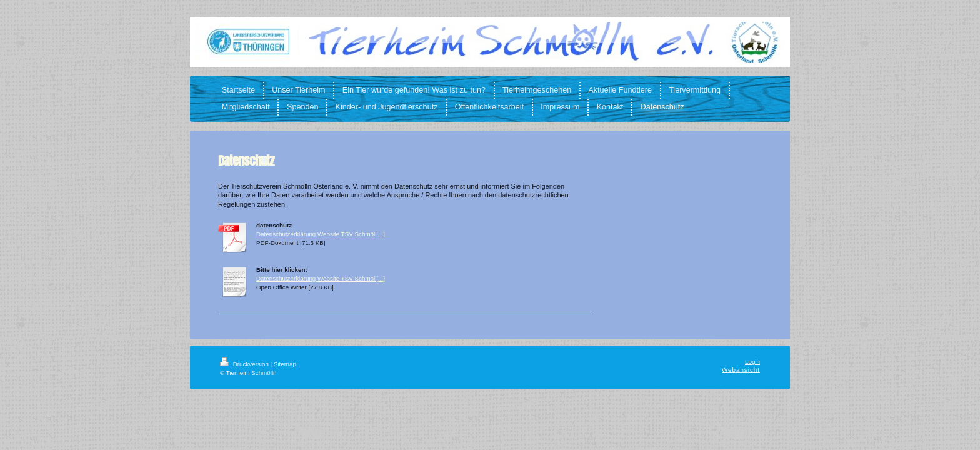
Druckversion (245, 364)
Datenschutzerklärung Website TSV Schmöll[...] (321, 234)
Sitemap (285, 364)
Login (752, 362)
